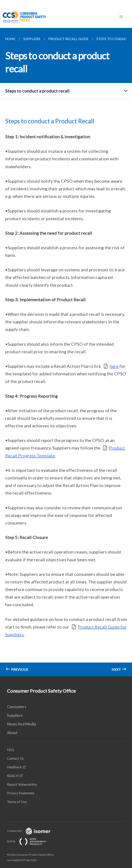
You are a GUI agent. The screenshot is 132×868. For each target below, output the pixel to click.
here (114, 366)
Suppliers (15, 715)
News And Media (21, 724)
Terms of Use (17, 802)
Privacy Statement (21, 793)
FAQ (10, 750)
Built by (30, 841)
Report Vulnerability (22, 784)
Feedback (14, 767)
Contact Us (15, 758)
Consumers (17, 707)
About (12, 733)
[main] (66, 352)
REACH (13, 776)
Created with (32, 831)
